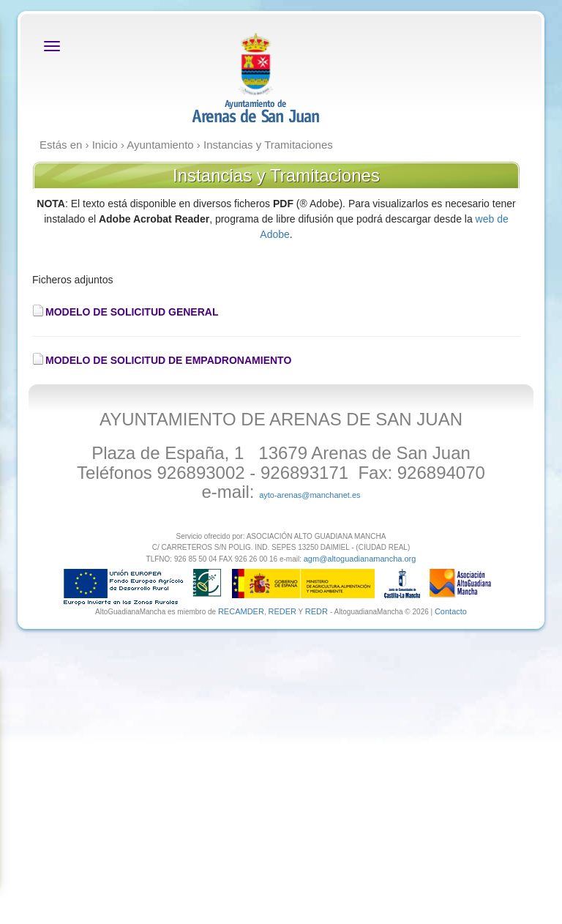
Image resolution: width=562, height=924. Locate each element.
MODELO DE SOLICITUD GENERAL (132, 312)
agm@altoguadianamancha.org (360, 559)
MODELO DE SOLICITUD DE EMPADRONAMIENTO (168, 360)
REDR (318, 611)
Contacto (451, 611)
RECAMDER (241, 611)
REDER (282, 611)
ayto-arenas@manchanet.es (310, 495)
